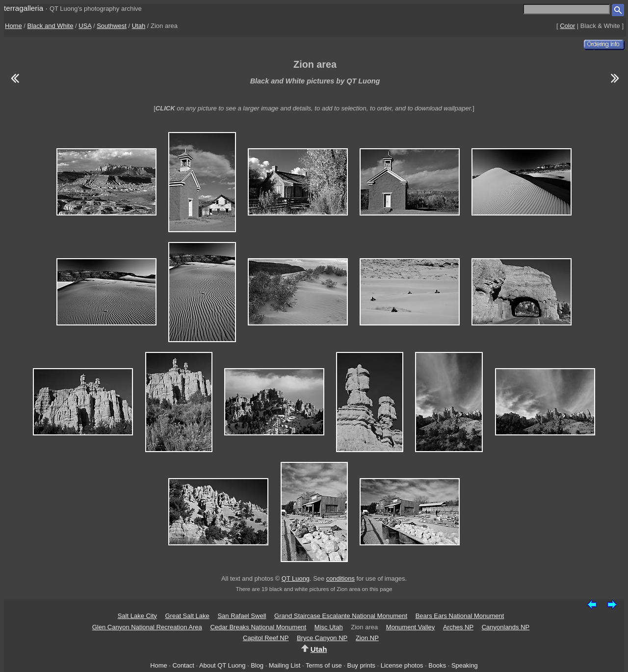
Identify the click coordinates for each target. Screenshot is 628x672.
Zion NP (367, 638)
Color (567, 26)
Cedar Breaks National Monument (258, 627)
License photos (402, 665)
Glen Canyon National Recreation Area (147, 627)
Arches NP (458, 627)
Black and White (51, 26)
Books (437, 665)
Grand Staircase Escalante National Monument (341, 616)
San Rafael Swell (242, 616)
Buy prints (361, 665)
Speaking (465, 665)
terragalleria (24, 8)
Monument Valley (410, 627)
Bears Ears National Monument (460, 616)
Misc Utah (329, 627)
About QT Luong (222, 665)
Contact (183, 665)
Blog (257, 665)
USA (85, 26)
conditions (340, 578)
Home (13, 26)
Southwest (112, 26)
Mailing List (285, 665)
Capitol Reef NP (266, 638)
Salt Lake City (137, 616)
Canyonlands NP (506, 627)
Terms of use (324, 665)
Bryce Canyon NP (322, 638)
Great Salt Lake (187, 616)
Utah (139, 26)
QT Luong (296, 578)
